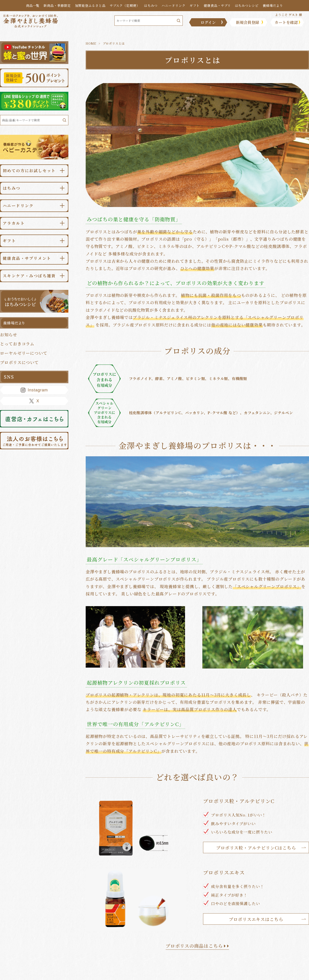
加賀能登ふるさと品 (90, 5)
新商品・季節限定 (57, 5)
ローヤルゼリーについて (24, 353)
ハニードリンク (173, 5)
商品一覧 (33, 5)
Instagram (34, 390)
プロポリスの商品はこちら (197, 946)
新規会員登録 (247, 22)
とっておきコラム (17, 344)
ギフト (195, 5)
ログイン (208, 22)
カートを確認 (286, 22)
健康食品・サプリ (217, 5)
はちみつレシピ (247, 5)
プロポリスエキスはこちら (256, 919)
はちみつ (151, 5)
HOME (91, 43)
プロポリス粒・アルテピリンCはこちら (256, 848)
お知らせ (9, 334)
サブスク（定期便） (125, 5)
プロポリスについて (19, 362)
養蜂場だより (273, 5)
